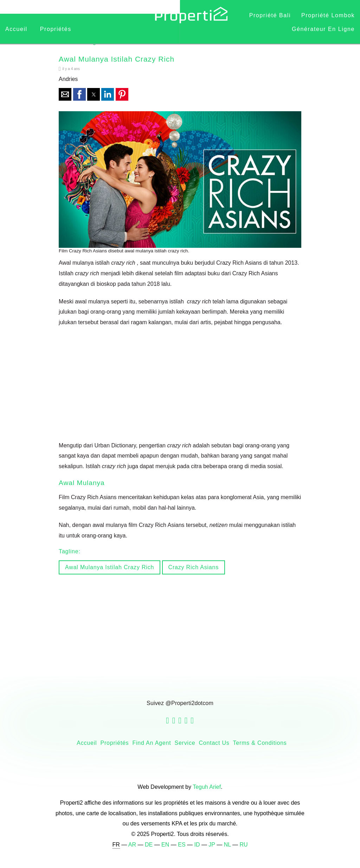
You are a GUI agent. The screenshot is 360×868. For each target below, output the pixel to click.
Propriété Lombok (328, 15)
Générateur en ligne (323, 29)
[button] (65, 94)
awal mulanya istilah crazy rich (110, 567)
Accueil (17, 29)
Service (185, 743)
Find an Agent (152, 743)
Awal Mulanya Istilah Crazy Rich (117, 59)
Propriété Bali (270, 15)
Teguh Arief (207, 787)
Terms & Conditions (260, 743)
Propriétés (56, 29)
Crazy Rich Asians (194, 567)
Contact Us (214, 743)
